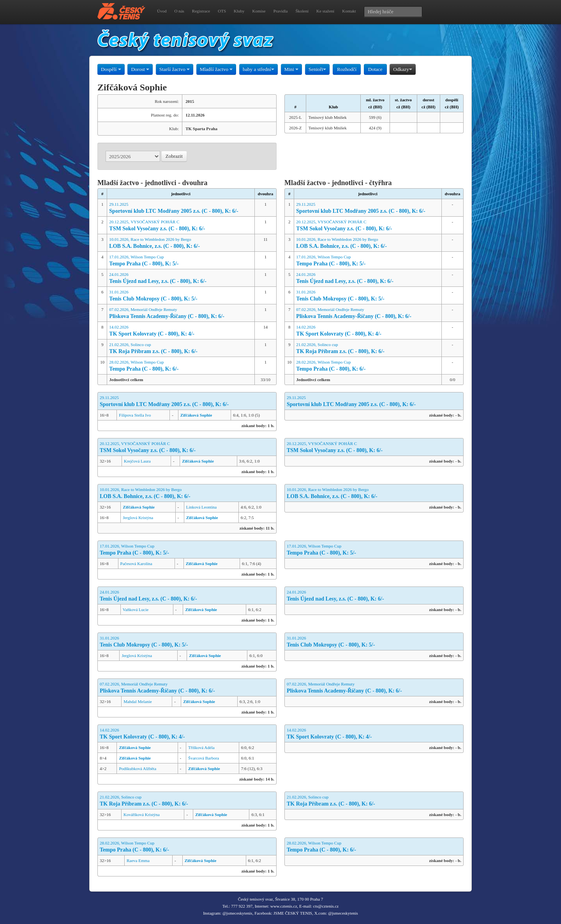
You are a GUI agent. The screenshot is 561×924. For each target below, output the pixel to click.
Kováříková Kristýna (142, 814)
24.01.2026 (181, 278)
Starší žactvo (175, 69)
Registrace (201, 11)
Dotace (375, 69)
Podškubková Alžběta (138, 769)
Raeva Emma (138, 860)
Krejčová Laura (137, 461)
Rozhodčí (347, 69)
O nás (179, 11)
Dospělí (111, 69)
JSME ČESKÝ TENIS (293, 913)
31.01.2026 (181, 296)
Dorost (140, 69)
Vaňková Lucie (136, 610)
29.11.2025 (181, 208)
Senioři (318, 69)
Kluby (239, 11)
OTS (222, 11)
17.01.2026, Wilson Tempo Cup (181, 261)
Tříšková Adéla (201, 747)
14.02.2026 (181, 331)
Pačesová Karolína (136, 564)
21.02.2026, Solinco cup (181, 349)
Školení (302, 11)
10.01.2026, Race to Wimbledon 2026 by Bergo (181, 243)
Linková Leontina (202, 507)
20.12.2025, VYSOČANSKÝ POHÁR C (181, 226)
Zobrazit (174, 156)
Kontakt (349, 11)
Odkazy (402, 69)
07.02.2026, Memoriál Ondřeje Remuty (181, 314)
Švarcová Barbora (204, 758)
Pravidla (281, 11)
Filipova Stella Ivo (135, 415)
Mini (292, 69)
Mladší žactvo (216, 69)
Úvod (162, 11)
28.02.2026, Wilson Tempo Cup (181, 366)
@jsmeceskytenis (237, 913)
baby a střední (258, 69)
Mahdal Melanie (138, 701)
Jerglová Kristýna (138, 518)
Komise (259, 11)
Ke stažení (325, 11)
